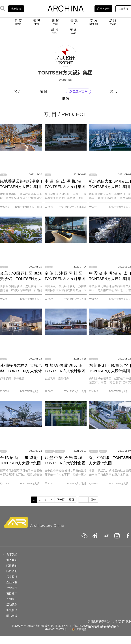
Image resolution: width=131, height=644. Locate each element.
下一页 (61, 500)
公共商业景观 (60, 451)
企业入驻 (12, 582)
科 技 (55, 31)
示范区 (3, 175)
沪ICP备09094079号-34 (86, 626)
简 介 (18, 91)
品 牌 (113, 22)
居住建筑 (93, 175)
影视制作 (12, 610)
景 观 (74, 22)
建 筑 (55, 22)
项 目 (44, 91)
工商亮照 (79, 629)
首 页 (18, 22)
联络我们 (12, 566)
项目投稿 (12, 577)
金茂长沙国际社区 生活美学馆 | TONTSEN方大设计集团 (21, 279)
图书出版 (12, 616)
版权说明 (12, 571)
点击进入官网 (78, 91)
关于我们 (12, 554)
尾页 (72, 500)
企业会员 (12, 588)
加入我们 (12, 560)
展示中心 (93, 267)
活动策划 (12, 605)
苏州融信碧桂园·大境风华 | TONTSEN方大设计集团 (21, 371)
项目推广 (12, 593)
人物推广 (12, 599)
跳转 (93, 500)
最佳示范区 (49, 451)
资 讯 (37, 22)
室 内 (93, 22)
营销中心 (4, 267)
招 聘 (65, 99)
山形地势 (103, 451)
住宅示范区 (94, 359)
